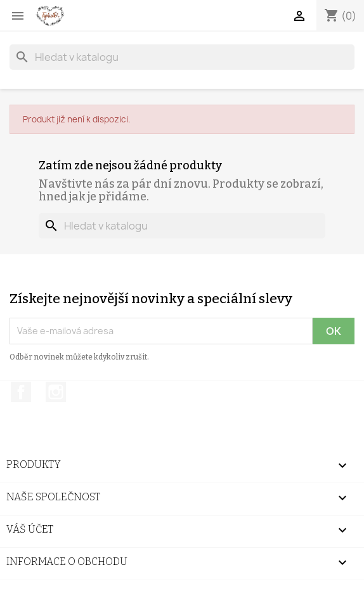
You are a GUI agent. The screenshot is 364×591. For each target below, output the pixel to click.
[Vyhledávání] (182, 57)
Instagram (56, 392)
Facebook (21, 392)
